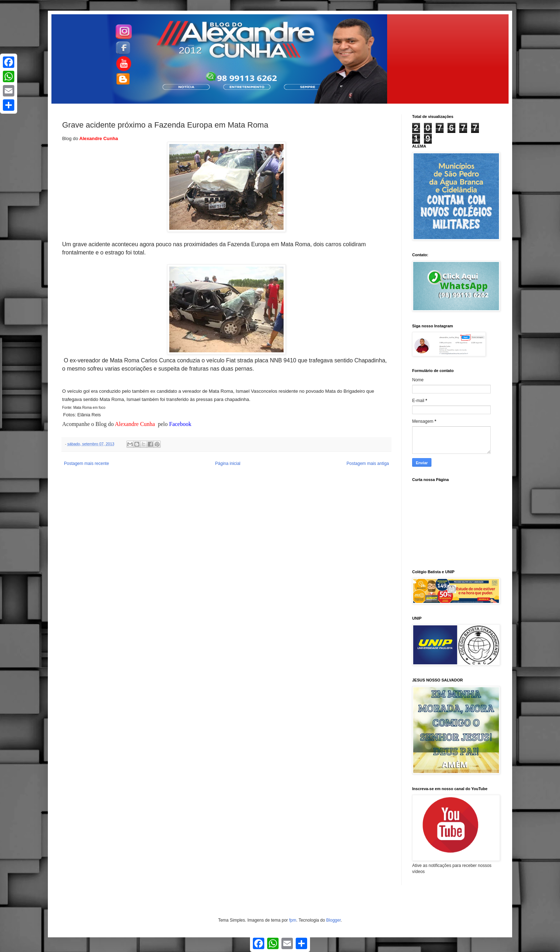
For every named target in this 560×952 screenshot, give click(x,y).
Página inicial (228, 463)
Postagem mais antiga (368, 463)
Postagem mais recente (86, 463)
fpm (292, 920)
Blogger (333, 920)
